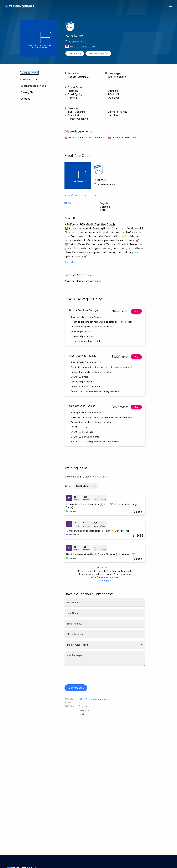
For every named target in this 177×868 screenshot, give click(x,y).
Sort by (68, 486)
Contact (25, 99)
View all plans (100, 477)
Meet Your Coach (30, 79)
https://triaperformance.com (94, 699)
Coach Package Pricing (33, 86)
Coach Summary (30, 73)
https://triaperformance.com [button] (80, 195)
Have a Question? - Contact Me (82, 46)
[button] (80, 702)
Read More (70, 262)
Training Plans (28, 92)
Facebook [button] (73, 203)
